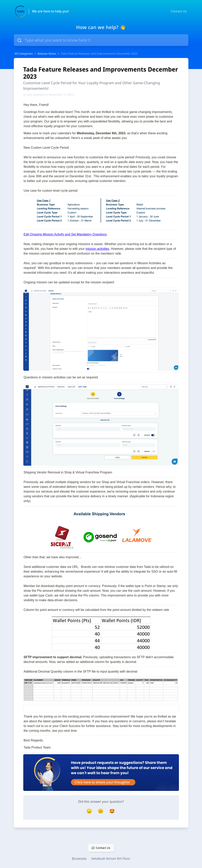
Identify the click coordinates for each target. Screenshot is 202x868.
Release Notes (47, 54)
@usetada (79, 859)
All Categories (24, 54)
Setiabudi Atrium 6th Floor (111, 859)
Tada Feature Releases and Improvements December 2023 (99, 54)
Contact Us (179, 11)
